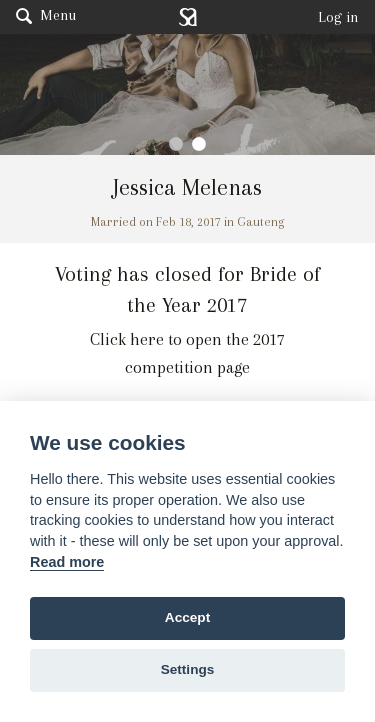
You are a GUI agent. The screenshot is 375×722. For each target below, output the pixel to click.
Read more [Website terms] (67, 562)
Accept (187, 617)
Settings (188, 669)
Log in (338, 17)
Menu (46, 15)
